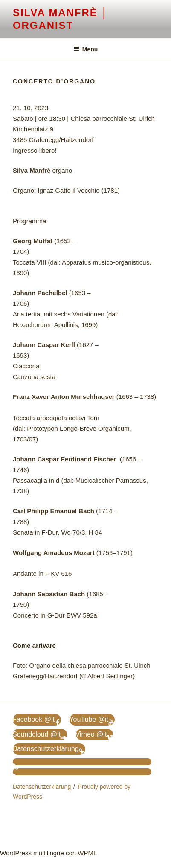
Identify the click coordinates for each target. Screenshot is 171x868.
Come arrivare (34, 645)
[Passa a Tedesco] (82, 762)
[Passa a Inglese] (82, 772)
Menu (86, 49)
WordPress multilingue (32, 853)
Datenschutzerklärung (42, 787)
